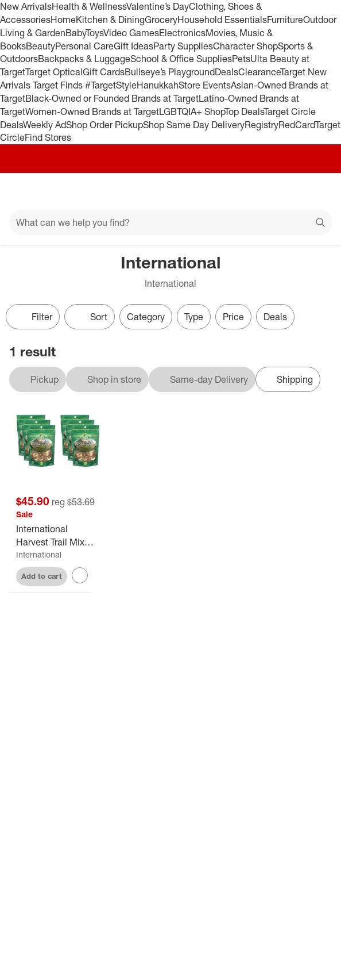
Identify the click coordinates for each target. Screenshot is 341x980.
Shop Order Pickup (104, 125)
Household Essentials (222, 20)
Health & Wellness (89, 6)
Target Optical (54, 72)
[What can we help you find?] (170, 222)
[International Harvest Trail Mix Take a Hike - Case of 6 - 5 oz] (58, 536)
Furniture (285, 20)
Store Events (205, 85)
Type (194, 317)
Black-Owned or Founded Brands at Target (112, 98)
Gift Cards (104, 72)
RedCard (297, 125)
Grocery (161, 20)
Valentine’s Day (158, 6)
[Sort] (90, 317)
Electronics (182, 33)
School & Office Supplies (181, 59)
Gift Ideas (133, 46)
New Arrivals (26, 6)
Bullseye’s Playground (170, 72)
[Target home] (170, 191)
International (39, 554)
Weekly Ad (44, 125)
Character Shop (245, 46)
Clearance (259, 72)
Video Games (131, 33)
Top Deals (244, 112)
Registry (261, 125)
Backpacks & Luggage (84, 59)
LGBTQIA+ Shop (192, 112)
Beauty (40, 46)
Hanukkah (158, 85)
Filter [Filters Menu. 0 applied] (33, 317)
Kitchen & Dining (110, 20)
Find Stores (48, 137)
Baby (75, 33)
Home (63, 20)
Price (233, 317)
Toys (94, 33)
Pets (241, 59)
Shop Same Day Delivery (194, 125)
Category (146, 317)
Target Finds (59, 85)
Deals (226, 72)
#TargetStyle (111, 85)
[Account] (287, 191)
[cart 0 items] (317, 191)
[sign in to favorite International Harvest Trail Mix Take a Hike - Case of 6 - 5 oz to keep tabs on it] (80, 575)
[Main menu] (24, 191)
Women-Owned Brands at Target (92, 112)
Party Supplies (183, 46)
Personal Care (84, 46)
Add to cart (42, 576)
